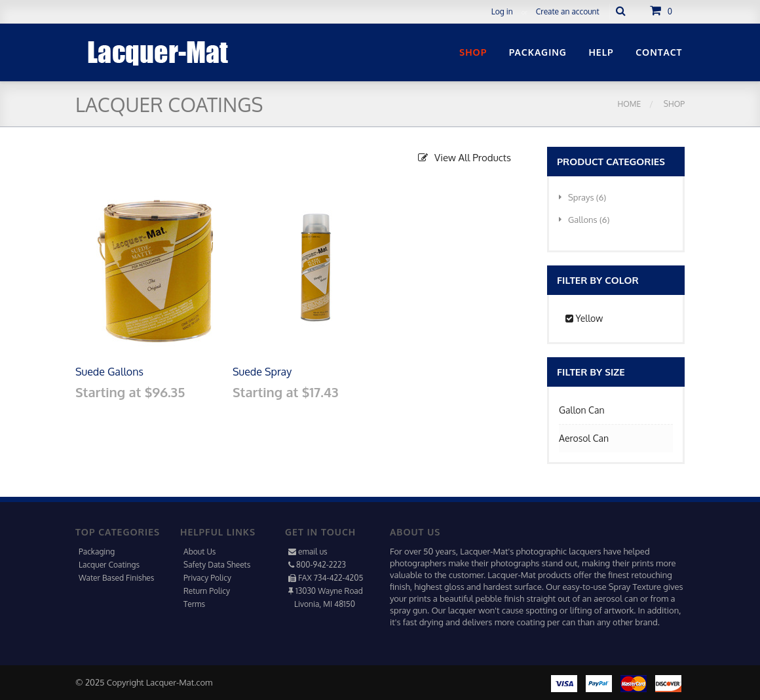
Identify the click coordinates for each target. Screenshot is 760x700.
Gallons (584, 220)
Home (630, 104)
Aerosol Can (584, 438)
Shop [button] (473, 52)
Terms (194, 604)
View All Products (465, 158)
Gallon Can (582, 410)
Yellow (584, 318)
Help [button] (601, 52)
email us (313, 552)
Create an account (568, 11)
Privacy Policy (207, 578)
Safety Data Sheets (217, 565)
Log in (502, 11)
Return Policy (207, 591)
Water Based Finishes (116, 578)
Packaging (97, 552)
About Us (199, 552)
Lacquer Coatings (109, 565)
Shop (673, 104)
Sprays (582, 197)
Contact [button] (659, 52)
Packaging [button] (538, 52)
